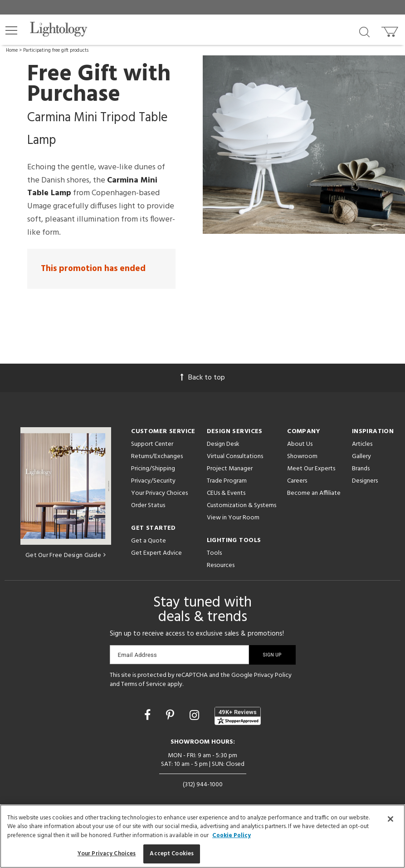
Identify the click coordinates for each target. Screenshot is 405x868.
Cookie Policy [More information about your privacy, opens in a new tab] (232, 836)
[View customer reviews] (238, 716)
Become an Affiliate (314, 493)
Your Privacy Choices (159, 494)
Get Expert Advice (156, 553)
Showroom (302, 456)
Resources (221, 565)
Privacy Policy (273, 675)
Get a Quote (149, 541)
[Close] (390, 819)
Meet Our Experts (311, 469)
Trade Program (227, 481)
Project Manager (230, 469)
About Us (300, 444)
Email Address (138, 655)
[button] (11, 30)
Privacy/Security (153, 481)
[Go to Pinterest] (171, 716)
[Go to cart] (391, 30)
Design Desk (223, 444)
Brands (361, 469)
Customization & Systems (242, 506)
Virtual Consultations (235, 456)
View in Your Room (233, 518)
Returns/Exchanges (157, 456)
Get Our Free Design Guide (66, 555)
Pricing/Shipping (153, 469)
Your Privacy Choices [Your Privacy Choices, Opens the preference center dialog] (107, 854)
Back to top (203, 378)
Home (12, 50)
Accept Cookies (172, 854)
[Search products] (364, 31)
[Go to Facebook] (149, 716)
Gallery (361, 456)
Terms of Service (144, 684)
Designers (365, 481)
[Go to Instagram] (196, 716)
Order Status (148, 506)
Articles (362, 444)
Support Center (152, 444)
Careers (297, 481)
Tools (214, 553)
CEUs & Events (226, 493)
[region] (202, 836)
